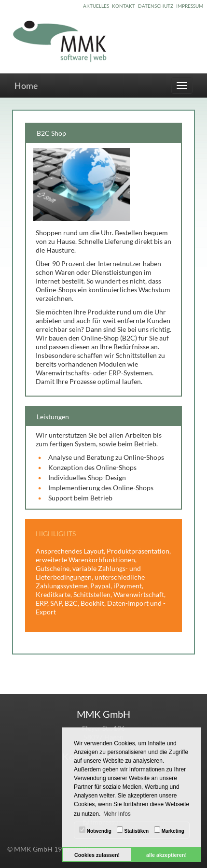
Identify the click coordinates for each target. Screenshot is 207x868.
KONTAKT (124, 6)
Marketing (169, 830)
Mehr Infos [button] (117, 814)
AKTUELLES (96, 6)
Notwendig (95, 830)
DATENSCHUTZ (156, 6)
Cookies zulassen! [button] (97, 855)
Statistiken (133, 830)
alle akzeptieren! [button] (166, 855)
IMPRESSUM (190, 6)
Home (26, 85)
